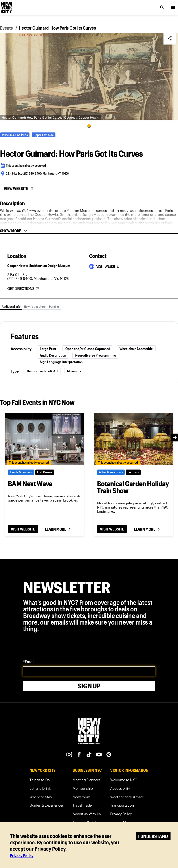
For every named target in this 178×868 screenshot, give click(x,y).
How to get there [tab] (35, 306)
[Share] (170, 38)
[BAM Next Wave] (45, 439)
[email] (89, 671)
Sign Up (89, 686)
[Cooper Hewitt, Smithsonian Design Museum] (39, 266)
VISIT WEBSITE (23, 529)
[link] (47, 781)
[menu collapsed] (173, 7)
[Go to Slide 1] (89, 126)
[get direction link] (23, 289)
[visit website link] (107, 266)
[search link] (162, 7)
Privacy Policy (22, 855)
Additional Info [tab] (11, 306)
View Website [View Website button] (19, 189)
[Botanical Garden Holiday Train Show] (134, 439)
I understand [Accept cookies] (153, 836)
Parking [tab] (54, 306)
